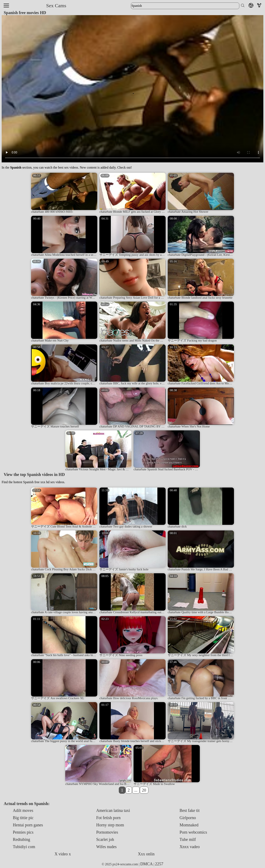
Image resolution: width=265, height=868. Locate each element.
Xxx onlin (146, 854)
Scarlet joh (105, 839)
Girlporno (188, 818)
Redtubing (21, 839)
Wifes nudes (107, 847)
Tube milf (188, 839)
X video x (63, 854)
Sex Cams (56, 6)
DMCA (147, 864)
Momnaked (189, 825)
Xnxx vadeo (190, 847)
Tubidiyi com (24, 847)
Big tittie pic (23, 818)
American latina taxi (113, 810)
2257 (159, 864)
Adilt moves (23, 810)
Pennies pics (23, 832)
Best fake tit (190, 810)
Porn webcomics (193, 832)
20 (144, 790)
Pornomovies (107, 832)
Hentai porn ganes (28, 825)
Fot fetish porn (108, 818)
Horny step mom (110, 825)
